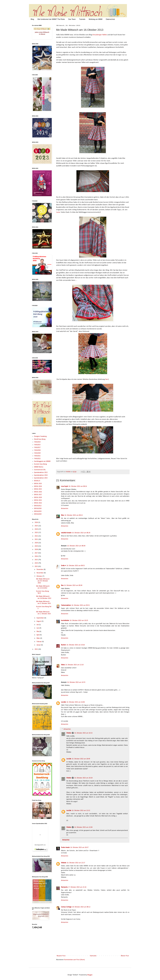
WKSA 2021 (38, 500)
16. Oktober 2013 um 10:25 (79, 621)
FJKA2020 (37, 453)
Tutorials (82, 19)
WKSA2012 (38, 506)
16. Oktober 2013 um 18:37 (79, 847)
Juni (38, 628)
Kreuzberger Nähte (100, 35)
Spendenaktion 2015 (41, 478)
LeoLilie (63, 702)
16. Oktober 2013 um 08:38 (76, 546)
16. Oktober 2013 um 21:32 (81, 811)
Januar (39, 645)
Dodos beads (65, 847)
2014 (36, 563)
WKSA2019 (38, 511)
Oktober (39, 576)
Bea (62, 585)
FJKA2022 (37, 459)
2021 (36, 539)
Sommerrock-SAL (40, 470)
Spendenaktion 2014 (41, 475)
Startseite (93, 956)
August (39, 621)
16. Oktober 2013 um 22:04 (83, 827)
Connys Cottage (66, 907)
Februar (39, 642)
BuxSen (63, 645)
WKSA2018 (38, 509)
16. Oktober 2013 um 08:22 (74, 515)
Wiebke (69, 733)
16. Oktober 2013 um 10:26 (76, 645)
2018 (36, 550)
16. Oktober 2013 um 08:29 (81, 533)
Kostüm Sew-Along (40, 464)
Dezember (40, 570)
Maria (63, 665)
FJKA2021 (37, 456)
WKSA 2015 (38, 489)
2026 (36, 522)
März (38, 638)
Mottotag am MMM (96, 19)
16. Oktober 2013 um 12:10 (74, 665)
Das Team (72, 19)
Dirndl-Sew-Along (40, 439)
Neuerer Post (61, 956)
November (40, 573)
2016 (36, 556)
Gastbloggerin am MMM (42, 461)
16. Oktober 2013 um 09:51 (81, 605)
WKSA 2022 (38, 503)
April (38, 635)
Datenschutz (110, 19)
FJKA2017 (37, 448)
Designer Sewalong (40, 436)
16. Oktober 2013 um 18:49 (81, 759)
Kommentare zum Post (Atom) (74, 960)
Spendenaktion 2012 (41, 473)
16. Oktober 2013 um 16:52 (83, 733)
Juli (38, 625)
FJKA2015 (37, 445)
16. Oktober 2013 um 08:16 (78, 486)
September (40, 618)
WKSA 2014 (38, 486)
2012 (36, 649)
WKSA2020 (38, 514)
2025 (36, 526)
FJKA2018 (37, 450)
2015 (36, 560)
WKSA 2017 (38, 495)
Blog (32, 19)
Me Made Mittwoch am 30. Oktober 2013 (43, 581)
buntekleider (65, 621)
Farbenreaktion (66, 605)
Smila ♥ (63, 566)
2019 (36, 546)
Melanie (64, 863)
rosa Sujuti (65, 486)
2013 (36, 566)
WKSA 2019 (38, 497)
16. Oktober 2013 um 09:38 (73, 585)
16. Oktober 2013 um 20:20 (83, 778)
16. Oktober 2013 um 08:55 (76, 566)
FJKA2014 (37, 442)
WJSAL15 (37, 481)
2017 (36, 553)
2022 (36, 536)
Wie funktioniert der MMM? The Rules (51, 19)
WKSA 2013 (38, 484)
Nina (62, 515)
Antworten (65, 509)
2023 (36, 533)
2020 (36, 543)
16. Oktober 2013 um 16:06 (76, 702)
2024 (36, 529)
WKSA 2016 (38, 492)
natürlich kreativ (66, 533)
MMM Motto (39, 467)
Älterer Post (125, 956)
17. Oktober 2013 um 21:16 (77, 887)
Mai (38, 632)
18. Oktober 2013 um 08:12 (81, 907)
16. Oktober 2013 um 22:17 (76, 863)
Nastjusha (64, 887)
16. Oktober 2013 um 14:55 (76, 682)
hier (107, 379)
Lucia (58, 212)
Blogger (90, 975)
